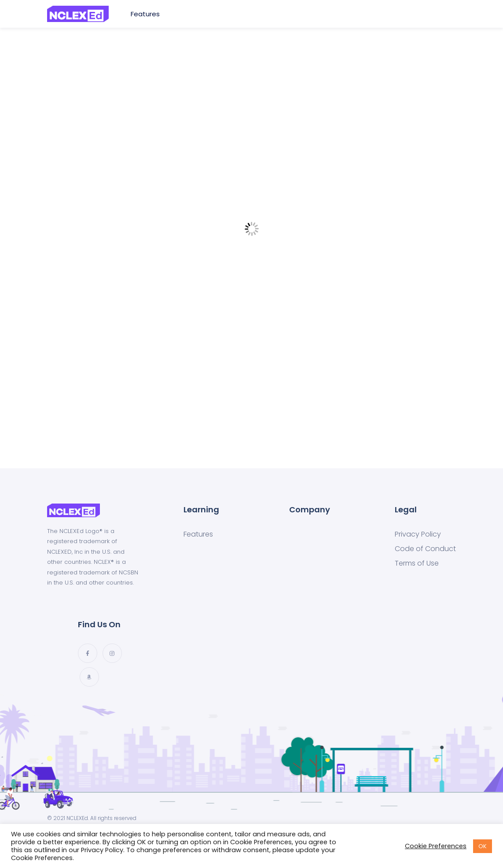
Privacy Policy (418, 534)
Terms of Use (417, 563)
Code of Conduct (425, 549)
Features (146, 14)
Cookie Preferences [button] (436, 846)
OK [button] (483, 846)
